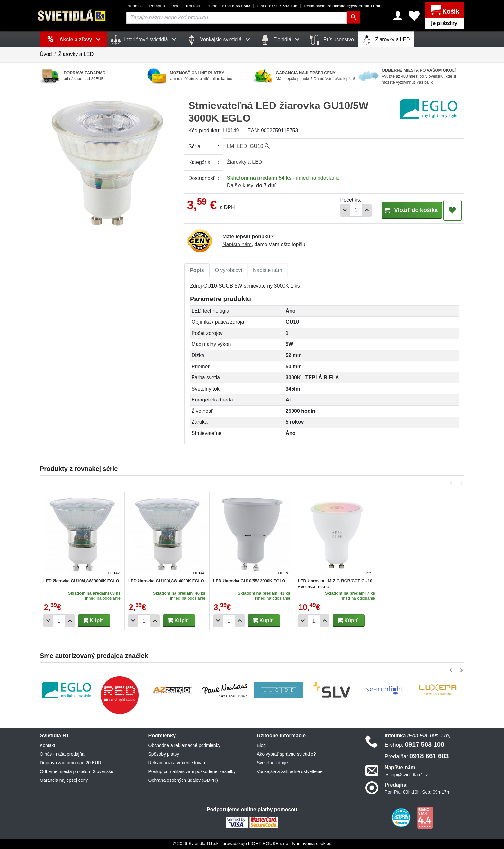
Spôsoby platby (164, 754)
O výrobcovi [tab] (229, 270)
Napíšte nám (237, 245)
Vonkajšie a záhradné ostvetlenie (290, 772)
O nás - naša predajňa (62, 754)
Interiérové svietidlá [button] (145, 40)
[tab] (197, 271)
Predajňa (135, 6)
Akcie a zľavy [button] (81, 39)
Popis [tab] (197, 270)
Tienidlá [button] (281, 40)
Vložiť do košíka (402, 210)
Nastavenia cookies (312, 844)
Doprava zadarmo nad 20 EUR (71, 763)
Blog (175, 6)
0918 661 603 (228, 6)
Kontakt (193, 6)
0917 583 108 (277, 6)
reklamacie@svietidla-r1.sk (342, 6)
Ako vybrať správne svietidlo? (286, 754)
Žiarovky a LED (386, 40)
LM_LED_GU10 (248, 146)
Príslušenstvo (332, 40)
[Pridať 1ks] (349, 210)
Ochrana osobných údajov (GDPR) (183, 780)
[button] (452, 484)
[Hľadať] (354, 18)
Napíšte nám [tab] (268, 270)
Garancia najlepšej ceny (64, 780)
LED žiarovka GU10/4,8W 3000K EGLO (81, 581)
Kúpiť (93, 621)
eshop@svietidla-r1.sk (407, 775)
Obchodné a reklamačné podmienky (184, 746)
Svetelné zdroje (272, 763)
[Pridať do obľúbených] (452, 210)
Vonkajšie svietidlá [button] (220, 40)
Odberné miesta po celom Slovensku (77, 772)
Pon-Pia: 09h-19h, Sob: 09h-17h (417, 792)
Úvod (46, 54)
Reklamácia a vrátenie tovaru (178, 763)
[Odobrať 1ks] (327, 210)
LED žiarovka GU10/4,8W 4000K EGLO (166, 581)
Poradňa (157, 6)
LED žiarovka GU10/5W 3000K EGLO (249, 581)
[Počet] (338, 210)
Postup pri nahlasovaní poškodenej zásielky (192, 772)
